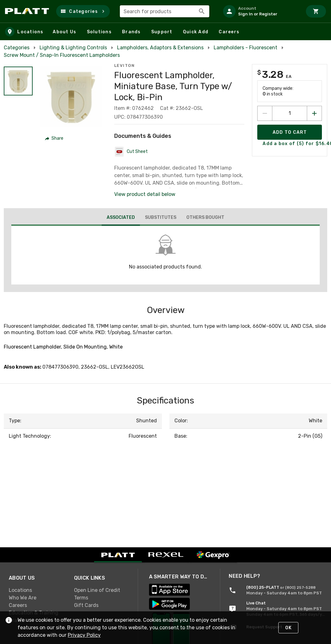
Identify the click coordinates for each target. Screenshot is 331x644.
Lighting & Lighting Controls (73, 48)
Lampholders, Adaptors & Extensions (160, 48)
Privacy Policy (84, 635)
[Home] (28, 11)
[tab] (121, 218)
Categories (17, 48)
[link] (36, 590)
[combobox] (165, 11)
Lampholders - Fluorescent (246, 48)
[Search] (202, 11)
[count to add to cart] (290, 113)
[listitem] (260, 11)
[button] (83, 11)
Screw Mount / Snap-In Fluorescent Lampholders (62, 55)
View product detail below (145, 194)
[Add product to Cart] (290, 132)
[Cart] (316, 11)
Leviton (125, 65)
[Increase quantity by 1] (314, 113)
